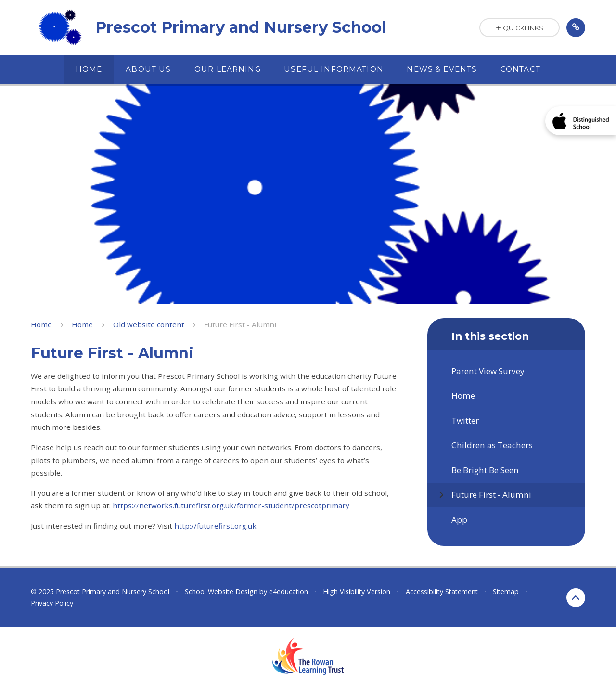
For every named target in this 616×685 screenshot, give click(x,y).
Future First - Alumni (240, 324)
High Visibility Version (357, 591)
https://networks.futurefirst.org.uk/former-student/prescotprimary (231, 505)
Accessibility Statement (442, 591)
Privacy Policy (52, 603)
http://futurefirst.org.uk (214, 526)
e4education (289, 591)
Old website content (149, 324)
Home (41, 324)
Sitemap (506, 591)
